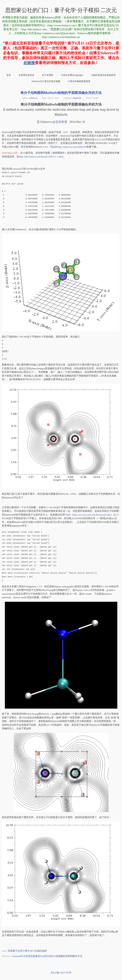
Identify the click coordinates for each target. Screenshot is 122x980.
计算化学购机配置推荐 (79, 81)
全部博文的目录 (26, 75)
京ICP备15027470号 (61, 971)
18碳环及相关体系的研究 (103, 75)
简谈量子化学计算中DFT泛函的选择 (27, 949)
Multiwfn (77, 98)
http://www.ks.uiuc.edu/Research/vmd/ (92, 514)
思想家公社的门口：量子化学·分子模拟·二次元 (61, 10)
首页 (9, 75)
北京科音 (61, 122)
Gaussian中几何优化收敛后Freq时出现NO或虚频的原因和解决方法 (47, 954)
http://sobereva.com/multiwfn (72, 147)
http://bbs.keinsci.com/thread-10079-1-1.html (41, 157)
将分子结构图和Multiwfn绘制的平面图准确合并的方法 (61, 93)
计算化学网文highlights (72, 75)
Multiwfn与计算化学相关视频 (46, 81)
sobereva (33, 98)
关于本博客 (48, 75)
